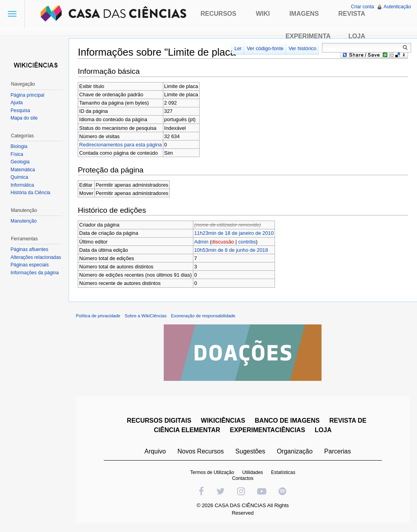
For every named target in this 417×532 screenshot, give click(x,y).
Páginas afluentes (30, 249)
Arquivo (155, 452)
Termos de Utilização (212, 474)
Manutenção (24, 221)
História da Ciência (31, 193)
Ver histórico (302, 48)
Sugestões (251, 452)
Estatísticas (283, 474)
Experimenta (308, 36)
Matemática (23, 170)
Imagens (304, 14)
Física (17, 154)
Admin (203, 242)
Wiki (263, 14)
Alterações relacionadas (36, 257)
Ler (238, 48)
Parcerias (338, 452)
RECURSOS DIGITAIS (160, 422)
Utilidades (253, 474)
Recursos (218, 14)
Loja (357, 36)
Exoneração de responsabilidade (205, 317)
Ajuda (17, 103)
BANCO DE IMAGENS (288, 422)
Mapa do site (25, 118)
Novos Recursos (201, 452)
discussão (224, 242)
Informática (23, 185)
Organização (295, 452)
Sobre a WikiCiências (147, 317)
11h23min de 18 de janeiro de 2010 (235, 233)
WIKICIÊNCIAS (224, 422)
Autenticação (397, 7)
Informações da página (35, 273)
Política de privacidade (100, 317)
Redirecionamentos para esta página (122, 145)
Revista (352, 14)
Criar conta (362, 7)
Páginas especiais (30, 265)
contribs (248, 242)
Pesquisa (21, 111)
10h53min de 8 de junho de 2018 (233, 250)
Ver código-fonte (265, 48)
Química (20, 177)
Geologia (21, 162)
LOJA (324, 431)
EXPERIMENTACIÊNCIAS (268, 431)
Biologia (20, 146)
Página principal (28, 95)
